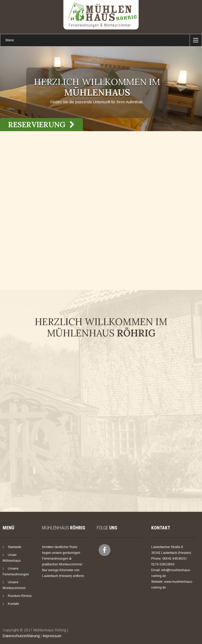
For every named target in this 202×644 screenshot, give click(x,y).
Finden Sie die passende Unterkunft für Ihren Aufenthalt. (97, 102)
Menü (10, 40)
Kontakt (13, 604)
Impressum (52, 636)
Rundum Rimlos (20, 596)
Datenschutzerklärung (21, 636)
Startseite (15, 547)
